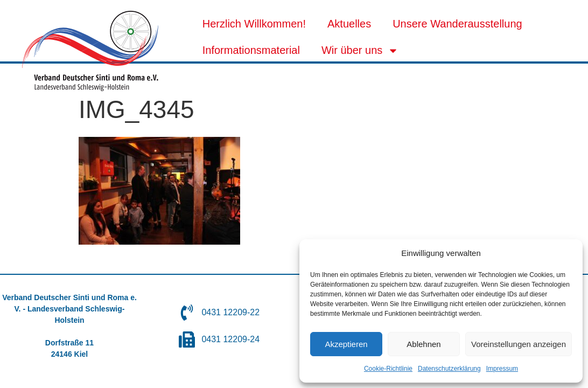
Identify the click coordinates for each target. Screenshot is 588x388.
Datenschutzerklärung (449, 369)
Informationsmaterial (251, 50)
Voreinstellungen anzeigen (519, 344)
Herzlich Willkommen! (254, 24)
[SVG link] (90, 51)
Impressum (502, 369)
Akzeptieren (346, 344)
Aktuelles (349, 24)
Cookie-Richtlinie (388, 369)
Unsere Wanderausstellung (457, 24)
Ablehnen (423, 344)
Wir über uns (360, 51)
